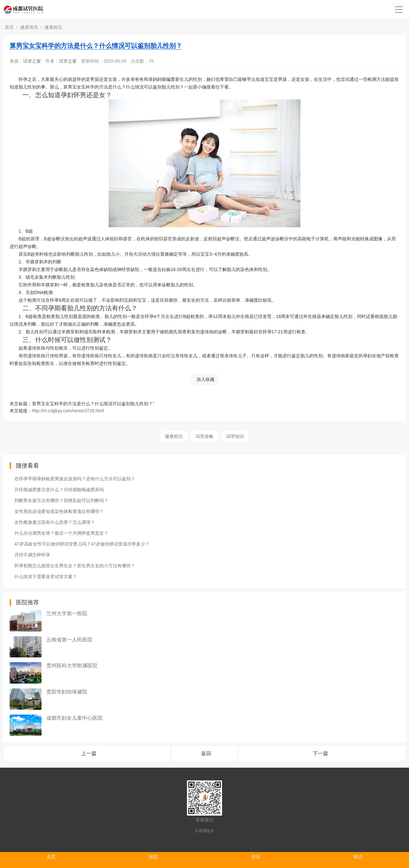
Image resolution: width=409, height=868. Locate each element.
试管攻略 (204, 436)
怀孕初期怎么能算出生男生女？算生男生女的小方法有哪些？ (75, 566)
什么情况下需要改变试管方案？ (46, 577)
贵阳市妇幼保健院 (67, 692)
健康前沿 (53, 27)
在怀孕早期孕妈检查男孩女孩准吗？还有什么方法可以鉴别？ (75, 479)
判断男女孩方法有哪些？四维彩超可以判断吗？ (61, 500)
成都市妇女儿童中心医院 (74, 718)
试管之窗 (32, 61)
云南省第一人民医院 (69, 640)
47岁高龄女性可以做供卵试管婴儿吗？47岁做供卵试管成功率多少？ (82, 544)
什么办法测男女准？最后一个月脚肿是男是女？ (61, 533)
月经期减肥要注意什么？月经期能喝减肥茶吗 (59, 490)
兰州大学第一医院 (67, 613)
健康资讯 (29, 27)
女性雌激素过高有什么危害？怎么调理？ (55, 522)
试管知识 (235, 436)
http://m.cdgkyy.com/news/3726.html (68, 411)
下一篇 (320, 753)
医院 (153, 857)
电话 (358, 857)
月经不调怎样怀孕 (32, 555)
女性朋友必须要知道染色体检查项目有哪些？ (59, 511)
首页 (9, 27)
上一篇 (89, 753)
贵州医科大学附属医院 (72, 666)
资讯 (256, 857)
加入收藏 (205, 379)
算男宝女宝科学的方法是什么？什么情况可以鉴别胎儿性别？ (96, 46)
